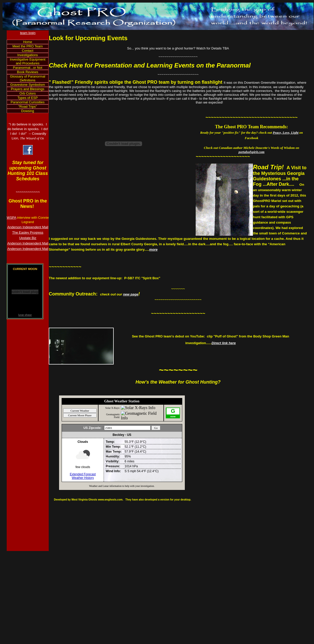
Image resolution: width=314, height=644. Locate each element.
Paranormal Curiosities (28, 102)
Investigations (28, 55)
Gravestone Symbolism (28, 85)
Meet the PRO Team (28, 46)
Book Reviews (28, 72)
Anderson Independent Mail (28, 227)
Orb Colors (28, 93)
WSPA (11, 218)
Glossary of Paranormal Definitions (28, 78)
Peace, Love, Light (286, 133)
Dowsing (28, 111)
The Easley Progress (28, 232)
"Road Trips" (28, 107)
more (154, 249)
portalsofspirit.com (251, 152)
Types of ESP (28, 98)
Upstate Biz (28, 238)
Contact (28, 51)
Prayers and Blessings (27, 89)
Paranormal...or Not (27, 68)
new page (131, 294)
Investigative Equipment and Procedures (28, 61)
